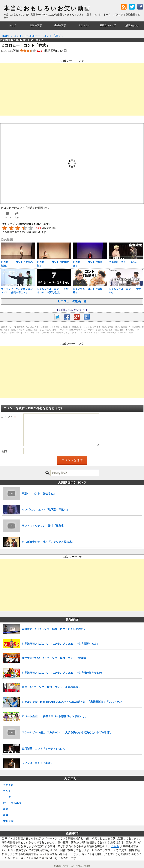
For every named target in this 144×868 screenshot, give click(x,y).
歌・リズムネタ (12, 803)
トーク (7, 797)
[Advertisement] (72, 89)
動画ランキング (108, 25)
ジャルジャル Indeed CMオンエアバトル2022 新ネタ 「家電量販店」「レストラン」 (73, 702)
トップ (12, 25)
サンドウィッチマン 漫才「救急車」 (44, 526)
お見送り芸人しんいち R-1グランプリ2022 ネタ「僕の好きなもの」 (63, 673)
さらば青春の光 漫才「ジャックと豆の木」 (48, 542)
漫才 (6, 809)
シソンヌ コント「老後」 (37, 763)
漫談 (6, 815)
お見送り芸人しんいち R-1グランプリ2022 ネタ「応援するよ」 (60, 644)
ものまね (8, 785)
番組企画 (8, 821)
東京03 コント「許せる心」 (39, 493)
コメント (9, 417)
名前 (4, 451)
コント (7, 791)
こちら (115, 846)
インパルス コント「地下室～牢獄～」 (45, 510)
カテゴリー (84, 25)
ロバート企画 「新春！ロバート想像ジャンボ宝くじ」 (55, 716)
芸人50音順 (36, 25)
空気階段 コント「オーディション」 (44, 749)
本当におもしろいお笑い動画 (47, 8)
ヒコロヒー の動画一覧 (72, 301)
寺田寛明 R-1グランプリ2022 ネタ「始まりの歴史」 (54, 629)
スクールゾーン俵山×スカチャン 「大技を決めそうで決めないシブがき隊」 (67, 732)
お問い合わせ (132, 25)
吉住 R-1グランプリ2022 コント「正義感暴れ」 (51, 687)
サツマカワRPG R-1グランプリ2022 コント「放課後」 (55, 658)
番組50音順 (60, 25)
